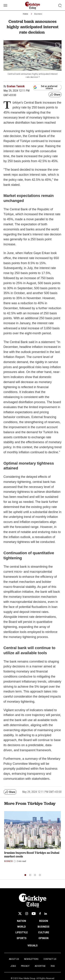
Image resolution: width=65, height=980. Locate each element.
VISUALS (33, 946)
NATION (21, 921)
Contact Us (50, 959)
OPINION (44, 938)
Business (38, 14)
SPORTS (22, 938)
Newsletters (31, 959)
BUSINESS (44, 927)
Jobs (13, 966)
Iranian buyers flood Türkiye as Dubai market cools (32, 855)
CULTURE (44, 932)
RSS (53, 966)
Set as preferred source (45, 87)
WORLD (22, 927)
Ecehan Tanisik (16, 86)
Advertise (40, 966)
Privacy (25, 966)
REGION (44, 921)
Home (25, 14)
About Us (14, 959)
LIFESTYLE (22, 932)
